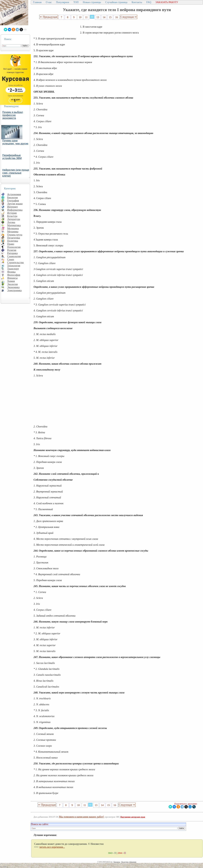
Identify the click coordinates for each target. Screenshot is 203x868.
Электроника (14, 290)
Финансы (12, 278)
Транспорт (13, 269)
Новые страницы (92, 2)
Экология (12, 284)
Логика (11, 222)
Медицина (13, 228)
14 (104, 17)
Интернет (13, 207)
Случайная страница (116, 2)
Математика (14, 225)
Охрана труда (15, 235)
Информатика (15, 210)
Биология (12, 197)
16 (117, 17)
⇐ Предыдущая (49, 17)
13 (98, 17)
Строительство (16, 262)
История (12, 213)
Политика (13, 241)
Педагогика (14, 238)
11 (86, 17)
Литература (14, 219)
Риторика (12, 253)
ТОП (76, 2)
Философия (14, 275)
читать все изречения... (52, 847)
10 (80, 17)
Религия (12, 250)
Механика (13, 231)
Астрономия (14, 194)
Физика (11, 272)
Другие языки (15, 204)
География (13, 201)
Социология (14, 256)
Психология (14, 247)
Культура (12, 216)
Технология (14, 266)
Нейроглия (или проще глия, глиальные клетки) (16, 173)
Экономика (13, 287)
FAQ (149, 2)
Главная (37, 2)
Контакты (137, 2)
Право (11, 244)
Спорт (11, 259)
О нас (49, 2)
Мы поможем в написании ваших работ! (81, 817)
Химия (11, 281)
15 (110, 17)
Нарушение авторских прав (133, 817)
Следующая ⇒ (129, 17)
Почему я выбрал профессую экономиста (13, 115)
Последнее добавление (129, 862)
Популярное (63, 2)
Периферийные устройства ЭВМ (12, 157)
